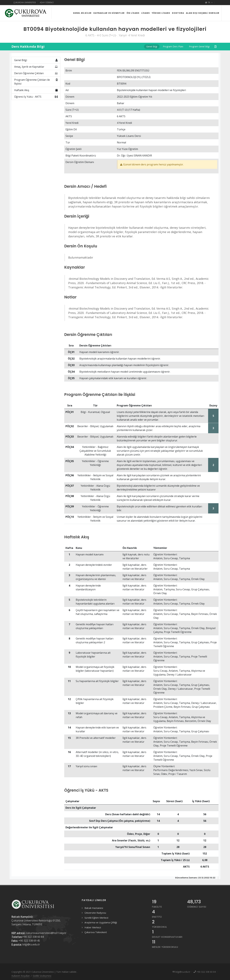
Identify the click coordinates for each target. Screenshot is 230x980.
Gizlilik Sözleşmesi (42, 976)
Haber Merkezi (93, 927)
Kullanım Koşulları (21, 976)
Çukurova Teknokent (96, 932)
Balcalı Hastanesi (94, 908)
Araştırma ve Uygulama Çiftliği (101, 922)
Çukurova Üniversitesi (25, 2)
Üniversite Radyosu (95, 913)
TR (209, 3)
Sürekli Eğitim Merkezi (96, 918)
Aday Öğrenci (47, 2)
